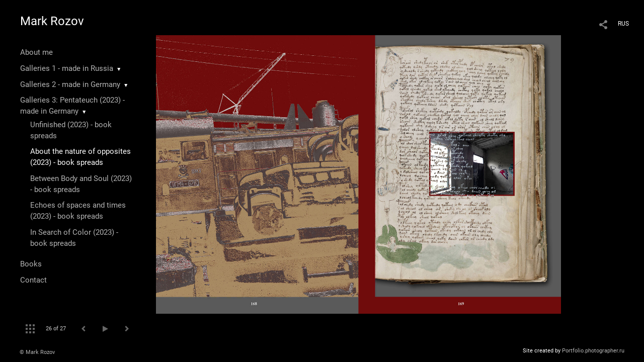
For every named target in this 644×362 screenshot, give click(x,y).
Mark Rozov (52, 21)
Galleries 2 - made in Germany (70, 84)
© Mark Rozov (37, 352)
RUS (623, 24)
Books (31, 264)
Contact (33, 280)
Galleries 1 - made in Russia (67, 68)
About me (36, 52)
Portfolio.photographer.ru (593, 351)
